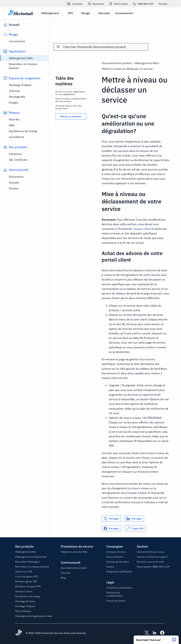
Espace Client (142, 229)
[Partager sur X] (111, 519)
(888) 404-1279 (143, 4)
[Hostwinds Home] (19, 633)
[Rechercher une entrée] (106, 47)
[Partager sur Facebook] (111, 528)
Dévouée (104, 13)
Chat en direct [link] (119, 4)
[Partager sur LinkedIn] (134, 519)
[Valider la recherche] (58, 47)
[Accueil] (21, 13)
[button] (156, 639)
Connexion (75, 4)
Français (165, 4)
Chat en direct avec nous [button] (150, 552)
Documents (96, 4)
